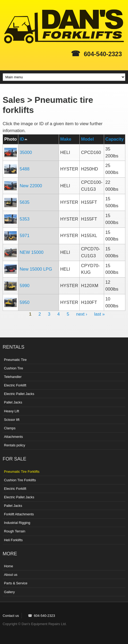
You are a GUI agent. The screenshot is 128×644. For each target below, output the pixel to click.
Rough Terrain (15, 531)
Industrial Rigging (17, 523)
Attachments (13, 437)
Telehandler (13, 377)
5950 (25, 302)
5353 (25, 219)
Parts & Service (16, 583)
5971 (25, 236)
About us (11, 575)
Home (8, 566)
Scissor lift (12, 420)
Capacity (115, 139)
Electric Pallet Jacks (19, 394)
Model (87, 139)
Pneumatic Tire (15, 360)
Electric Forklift (15, 385)
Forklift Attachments (19, 514)
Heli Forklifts (13, 540)
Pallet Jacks (13, 402)
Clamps (10, 428)
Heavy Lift (12, 411)
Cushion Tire (14, 368)
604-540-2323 (103, 54)
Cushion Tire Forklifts (20, 480)
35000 (26, 152)
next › (82, 314)
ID (24, 139)
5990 (25, 286)
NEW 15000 (32, 252)
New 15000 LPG (36, 269)
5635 (25, 202)
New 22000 (31, 186)
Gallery (9, 592)
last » (100, 314)
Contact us (11, 616)
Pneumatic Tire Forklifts (22, 472)
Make (66, 139)
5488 (25, 169)
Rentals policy (15, 445)
